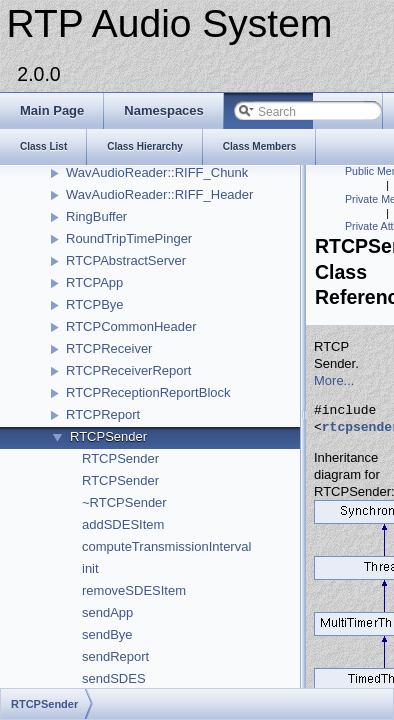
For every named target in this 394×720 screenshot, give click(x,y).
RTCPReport (103, 414)
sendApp (107, 612)
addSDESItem (123, 524)
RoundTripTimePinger (129, 238)
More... (334, 380)
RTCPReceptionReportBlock (148, 392)
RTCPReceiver (109, 348)
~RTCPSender (124, 502)
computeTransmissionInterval (166, 546)
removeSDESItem (134, 590)
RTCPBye (95, 304)
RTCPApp (94, 282)
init (90, 568)
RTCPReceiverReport (128, 370)
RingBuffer (96, 216)
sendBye (107, 634)
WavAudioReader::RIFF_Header (159, 194)
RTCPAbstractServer (126, 260)
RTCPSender (108, 436)
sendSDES (114, 678)
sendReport (115, 656)
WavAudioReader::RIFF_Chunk (157, 172)
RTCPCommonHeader (131, 326)
